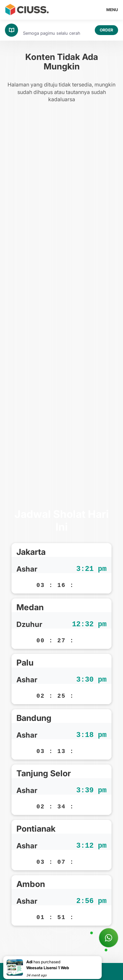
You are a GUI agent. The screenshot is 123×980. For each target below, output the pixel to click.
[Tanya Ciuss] (109, 938)
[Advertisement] (61, 307)
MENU (112, 10)
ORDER (106, 30)
